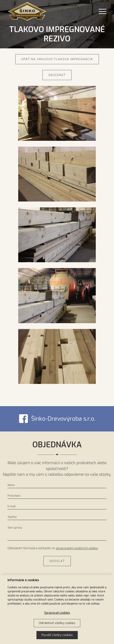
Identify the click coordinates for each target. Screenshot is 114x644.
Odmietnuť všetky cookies (57, 623)
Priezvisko (14, 496)
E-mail (12, 506)
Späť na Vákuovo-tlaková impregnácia (57, 59)
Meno (11, 485)
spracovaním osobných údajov (77, 548)
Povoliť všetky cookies (57, 635)
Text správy (15, 528)
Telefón (12, 517)
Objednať (57, 75)
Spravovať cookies (57, 613)
